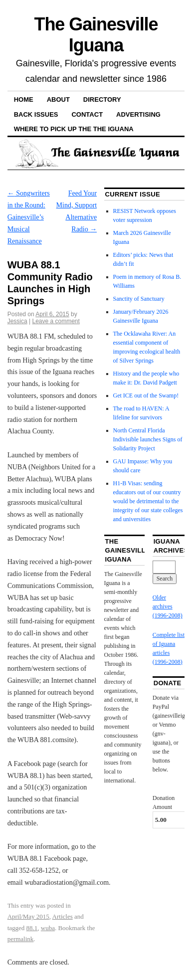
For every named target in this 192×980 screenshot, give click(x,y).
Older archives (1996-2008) (168, 606)
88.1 (32, 928)
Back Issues (36, 114)
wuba (48, 928)
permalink (21, 939)
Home (24, 99)
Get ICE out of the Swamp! (146, 395)
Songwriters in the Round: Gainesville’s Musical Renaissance (29, 217)
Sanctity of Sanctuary (139, 299)
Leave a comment (56, 321)
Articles (63, 916)
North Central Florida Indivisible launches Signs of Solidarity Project (148, 439)
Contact (87, 114)
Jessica (17, 321)
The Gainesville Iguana (96, 35)
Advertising (138, 114)
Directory (102, 99)
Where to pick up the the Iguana (74, 129)
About (58, 99)
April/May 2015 (28, 916)
